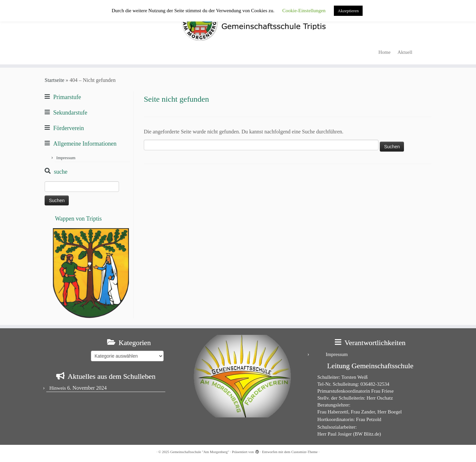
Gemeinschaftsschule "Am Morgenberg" (200, 452)
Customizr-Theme (304, 452)
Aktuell (405, 52)
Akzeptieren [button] (348, 11)
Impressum (66, 158)
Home (385, 52)
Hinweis (58, 388)
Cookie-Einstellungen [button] (304, 11)
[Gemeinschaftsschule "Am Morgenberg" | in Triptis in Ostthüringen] (238, 22)
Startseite (55, 80)
